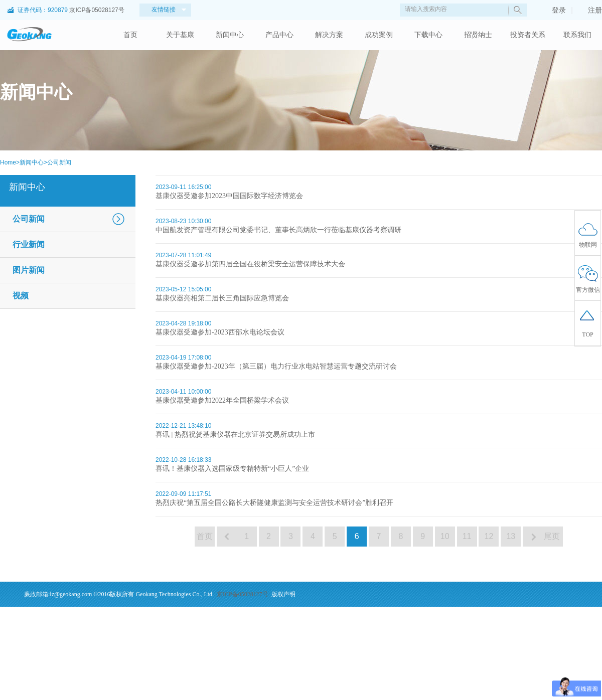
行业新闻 (29, 244)
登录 (554, 10)
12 (489, 536)
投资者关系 (528, 35)
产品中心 (279, 35)
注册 (590, 10)
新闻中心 (230, 35)
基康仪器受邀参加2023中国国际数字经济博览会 (229, 196)
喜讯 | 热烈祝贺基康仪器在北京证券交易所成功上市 (235, 434)
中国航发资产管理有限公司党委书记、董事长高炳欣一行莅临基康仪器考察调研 (278, 230)
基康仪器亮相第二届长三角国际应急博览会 (222, 298)
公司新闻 (59, 162)
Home (8, 162)
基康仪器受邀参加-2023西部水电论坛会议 (220, 332)
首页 (130, 35)
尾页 (553, 536)
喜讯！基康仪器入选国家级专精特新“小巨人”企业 (232, 469)
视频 (21, 296)
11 (467, 536)
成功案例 (379, 35)
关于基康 (180, 35)
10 (445, 536)
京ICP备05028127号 (97, 10)
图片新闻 (29, 270)
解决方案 (329, 35)
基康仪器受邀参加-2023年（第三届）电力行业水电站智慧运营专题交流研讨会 (276, 366)
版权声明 (283, 594)
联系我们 (577, 35)
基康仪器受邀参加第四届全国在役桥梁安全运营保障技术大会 (250, 264)
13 (511, 536)
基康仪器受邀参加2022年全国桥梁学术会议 (222, 400)
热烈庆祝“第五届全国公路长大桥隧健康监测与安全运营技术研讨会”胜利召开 (274, 503)
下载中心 (428, 35)
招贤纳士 (478, 35)
